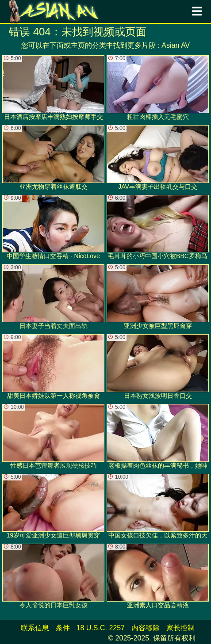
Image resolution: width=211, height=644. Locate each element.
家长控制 (180, 628)
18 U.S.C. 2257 (101, 628)
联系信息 (35, 628)
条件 (63, 628)
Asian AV (176, 45)
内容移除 (146, 628)
